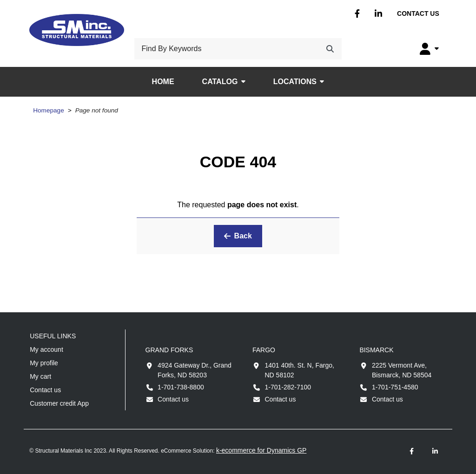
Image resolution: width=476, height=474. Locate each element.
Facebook (357, 14)
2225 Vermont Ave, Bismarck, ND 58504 (402, 370)
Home (163, 82)
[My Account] (429, 49)
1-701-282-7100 (288, 387)
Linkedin (378, 14)
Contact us (418, 13)
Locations (295, 82)
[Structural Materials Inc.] (77, 30)
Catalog (220, 82)
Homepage (49, 110)
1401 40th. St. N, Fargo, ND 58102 (299, 370)
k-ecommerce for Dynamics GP (261, 450)
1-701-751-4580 (395, 387)
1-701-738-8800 (181, 387)
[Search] (330, 49)
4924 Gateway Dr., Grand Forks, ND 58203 (195, 370)
